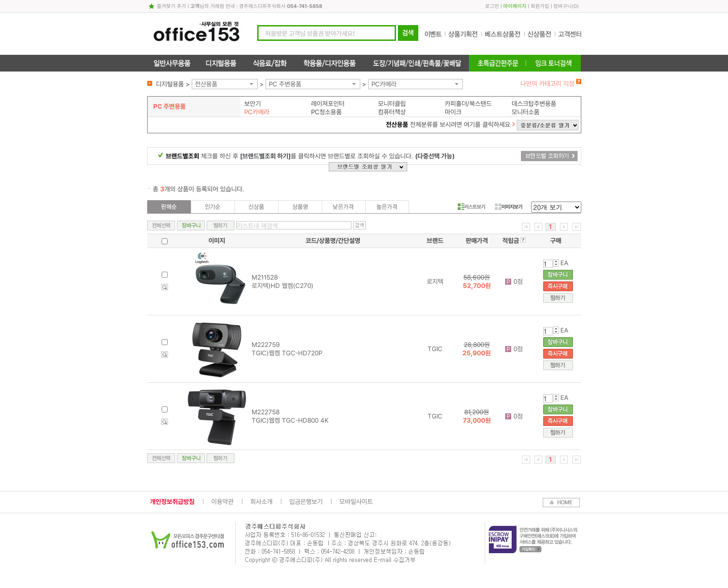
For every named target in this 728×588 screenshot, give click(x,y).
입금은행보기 (306, 502)
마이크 (453, 112)
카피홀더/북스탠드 (468, 104)
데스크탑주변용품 (534, 104)
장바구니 (563, 6)
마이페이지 (515, 6)
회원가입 (540, 6)
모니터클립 (392, 104)
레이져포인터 (328, 104)
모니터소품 (526, 112)
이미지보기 (509, 207)
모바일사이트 (356, 502)
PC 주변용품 (285, 84)
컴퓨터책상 (392, 112)
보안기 (253, 104)
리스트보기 (471, 207)
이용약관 (222, 502)
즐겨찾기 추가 (172, 6)
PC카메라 (384, 84)
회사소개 (261, 502)
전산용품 (206, 84)
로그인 (492, 6)
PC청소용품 (326, 112)
